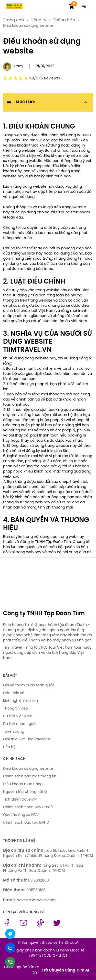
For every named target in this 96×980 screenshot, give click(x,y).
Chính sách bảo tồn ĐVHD (26, 823)
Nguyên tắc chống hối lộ (25, 792)
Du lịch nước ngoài (20, 724)
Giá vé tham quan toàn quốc (29, 686)
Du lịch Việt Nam (18, 716)
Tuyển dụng (14, 732)
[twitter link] (57, 926)
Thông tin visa (15, 709)
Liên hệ (9, 747)
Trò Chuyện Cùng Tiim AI (65, 970)
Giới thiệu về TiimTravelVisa (27, 739)
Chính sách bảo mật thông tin (30, 777)
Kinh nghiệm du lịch (20, 701)
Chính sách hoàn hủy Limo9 (28, 807)
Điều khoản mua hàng (23, 784)
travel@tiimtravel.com (36, 900)
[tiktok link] (40, 926)
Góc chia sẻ (14, 693)
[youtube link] (23, 926)
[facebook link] (7, 926)
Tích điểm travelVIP (20, 800)
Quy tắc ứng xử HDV (21, 815)
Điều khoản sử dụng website (28, 769)
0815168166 (36, 890)
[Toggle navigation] (84, 6)
